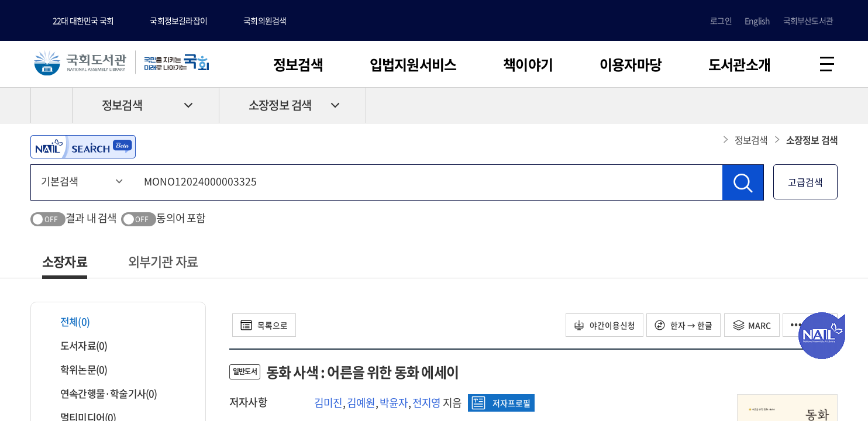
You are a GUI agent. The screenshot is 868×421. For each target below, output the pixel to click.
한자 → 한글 (681, 326)
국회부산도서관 (808, 20)
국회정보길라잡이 (178, 20)
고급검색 (805, 182)
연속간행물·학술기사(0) (101, 394)
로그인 (721, 20)
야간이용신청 (600, 326)
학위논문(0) (76, 370)
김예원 (361, 403)
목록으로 (265, 326)
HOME (51, 106)
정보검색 (298, 64)
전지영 (427, 403)
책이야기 (528, 64)
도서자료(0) (76, 346)
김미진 (328, 403)
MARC (750, 326)
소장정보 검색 (280, 106)
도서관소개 (739, 64)
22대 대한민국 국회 (83, 20)
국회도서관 (82, 63)
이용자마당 (631, 64)
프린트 (788, 106)
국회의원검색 (265, 20)
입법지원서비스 (413, 64)
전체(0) (68, 322)
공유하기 (829, 106)
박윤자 (394, 403)
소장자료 (65, 262)
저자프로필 (501, 403)
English (757, 20)
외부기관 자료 (163, 262)
